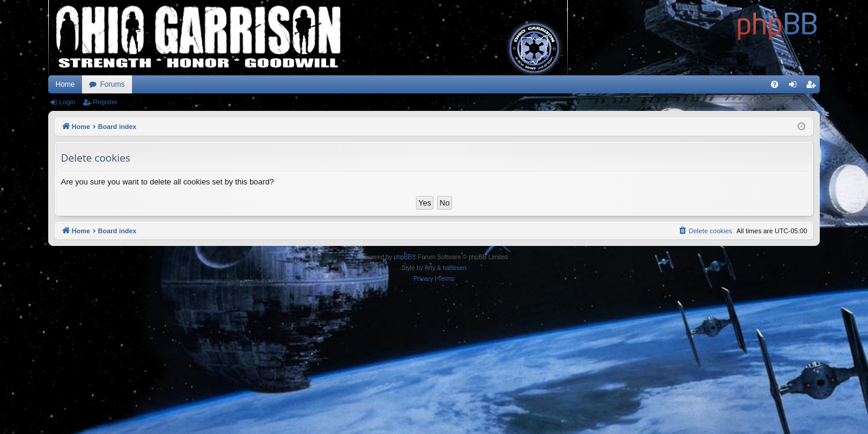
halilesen (454, 268)
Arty (430, 268)
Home (65, 84)
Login (67, 102)
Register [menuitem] (813, 87)
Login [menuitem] (795, 87)
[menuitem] (775, 84)
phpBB (403, 257)
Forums (112, 84)
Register (105, 102)
